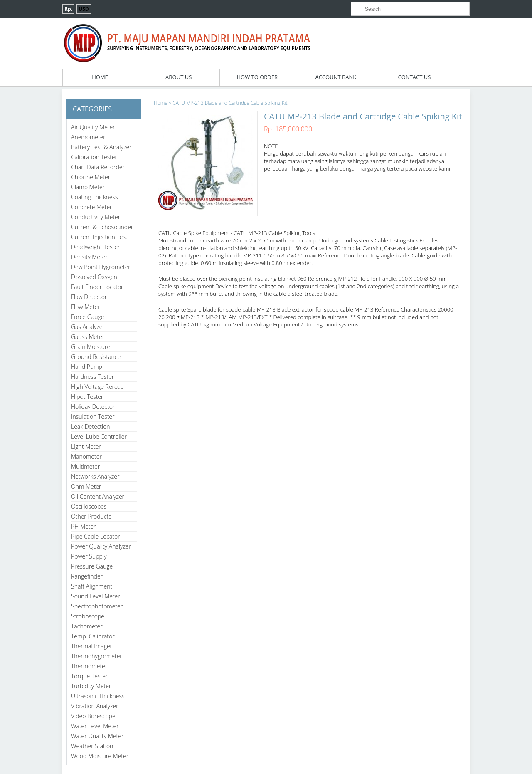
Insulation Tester (93, 417)
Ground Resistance (96, 357)
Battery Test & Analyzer (101, 147)
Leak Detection (91, 427)
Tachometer (87, 626)
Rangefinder (87, 576)
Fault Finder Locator (97, 287)
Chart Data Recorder (98, 167)
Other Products (91, 516)
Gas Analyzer (88, 327)
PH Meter (84, 526)
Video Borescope (93, 716)
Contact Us (415, 77)
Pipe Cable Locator (96, 536)
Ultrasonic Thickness (98, 696)
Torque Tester (89, 676)
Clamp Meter (88, 187)
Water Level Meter (95, 726)
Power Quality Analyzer (101, 546)
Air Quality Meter (93, 127)
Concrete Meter (92, 207)
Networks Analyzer (95, 476)
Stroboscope (88, 616)
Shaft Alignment (92, 586)
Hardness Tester (92, 377)
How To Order (257, 77)
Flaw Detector (89, 297)
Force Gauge (87, 317)
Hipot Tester (87, 397)
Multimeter (85, 466)
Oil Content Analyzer (98, 496)
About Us (179, 77)
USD (84, 9)
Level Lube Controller (99, 436)
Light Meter (86, 446)
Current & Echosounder (102, 227)
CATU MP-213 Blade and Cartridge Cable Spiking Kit (230, 103)
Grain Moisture (91, 347)
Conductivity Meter (96, 217)
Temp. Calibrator (93, 636)
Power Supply (89, 556)
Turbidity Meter (91, 686)
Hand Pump (87, 367)
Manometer (86, 456)
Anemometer (88, 137)
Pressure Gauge (92, 566)
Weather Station (92, 746)
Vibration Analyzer (95, 706)
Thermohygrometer (97, 656)
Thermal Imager (92, 646)
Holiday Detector (93, 407)
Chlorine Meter (91, 177)
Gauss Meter (88, 337)
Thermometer (89, 666)
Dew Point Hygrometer (101, 267)
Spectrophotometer (97, 606)
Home (100, 77)
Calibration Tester (94, 157)
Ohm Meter (86, 486)
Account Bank (336, 77)
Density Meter (89, 257)
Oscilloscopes (89, 506)
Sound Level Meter (96, 596)
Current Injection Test (99, 237)
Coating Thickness (95, 197)
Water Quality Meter (97, 736)
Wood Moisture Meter (100, 756)
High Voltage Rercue (97, 387)
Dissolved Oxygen (94, 277)
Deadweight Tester (96, 247)
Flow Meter (86, 307)
